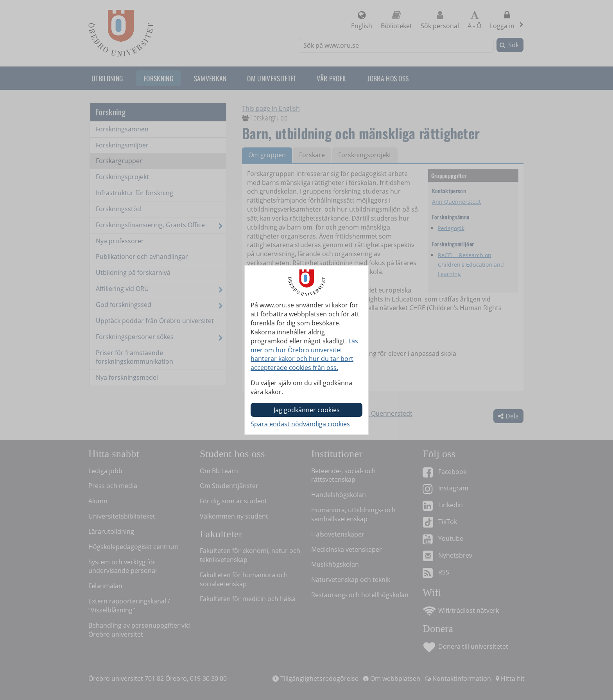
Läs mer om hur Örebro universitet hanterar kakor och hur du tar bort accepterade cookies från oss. (304, 354)
